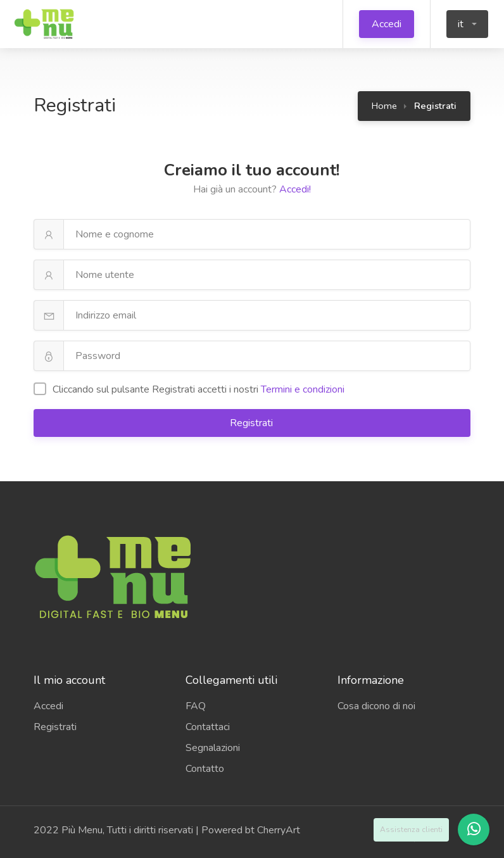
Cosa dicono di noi (376, 706)
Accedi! (295, 189)
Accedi (387, 24)
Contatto (205, 769)
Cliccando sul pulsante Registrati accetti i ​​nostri (189, 389)
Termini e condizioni (303, 389)
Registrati (253, 423)
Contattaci (208, 727)
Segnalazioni (213, 748)
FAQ (196, 706)
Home (384, 106)
